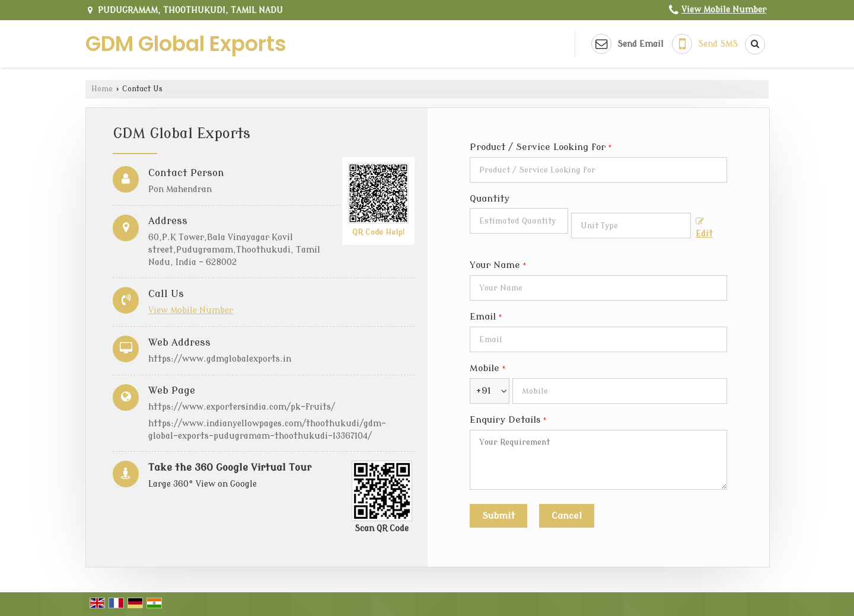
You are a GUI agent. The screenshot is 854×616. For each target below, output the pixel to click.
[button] (724, 10)
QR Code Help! (378, 232)
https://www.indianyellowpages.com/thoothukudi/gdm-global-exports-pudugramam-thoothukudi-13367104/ (267, 430)
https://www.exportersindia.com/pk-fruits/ (242, 407)
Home (102, 89)
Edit (704, 228)
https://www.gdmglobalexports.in (220, 359)
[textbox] (631, 226)
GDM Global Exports (186, 44)
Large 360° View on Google (203, 484)
